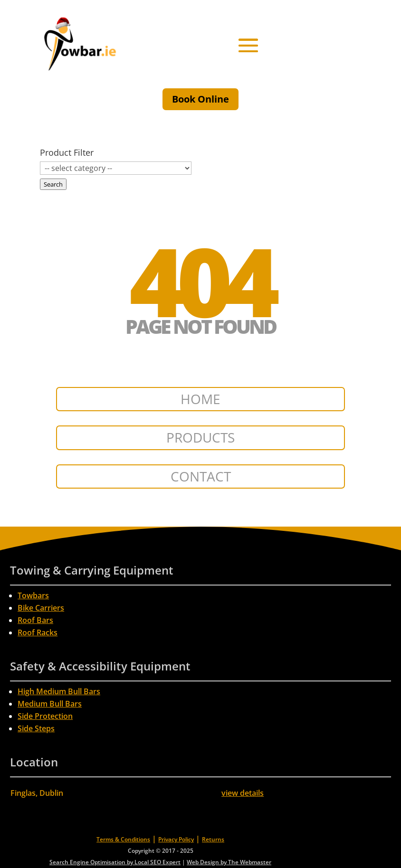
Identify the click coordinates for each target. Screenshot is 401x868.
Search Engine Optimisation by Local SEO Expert (115, 862)
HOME (200, 399)
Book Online (200, 99)
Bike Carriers (41, 608)
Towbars (33, 595)
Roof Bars (35, 620)
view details (243, 793)
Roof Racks (38, 632)
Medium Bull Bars (50, 704)
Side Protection (45, 716)
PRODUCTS (200, 437)
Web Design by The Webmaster (229, 862)
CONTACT (201, 476)
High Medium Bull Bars (59, 691)
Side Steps (36, 728)
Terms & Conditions (123, 839)
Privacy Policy (176, 839)
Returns (213, 839)
